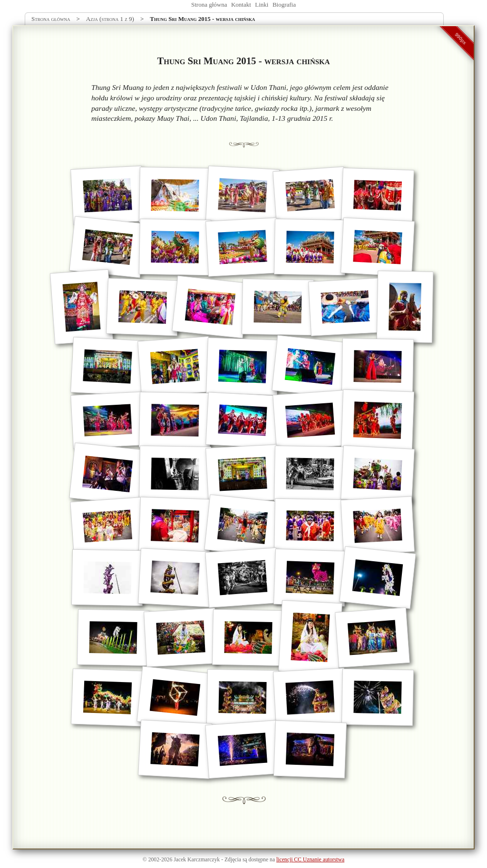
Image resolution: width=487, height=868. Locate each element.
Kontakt (241, 5)
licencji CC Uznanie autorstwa (310, 860)
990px (461, 39)
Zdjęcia (233, 860)
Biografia (284, 5)
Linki (262, 5)
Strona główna (209, 5)
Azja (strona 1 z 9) (110, 19)
